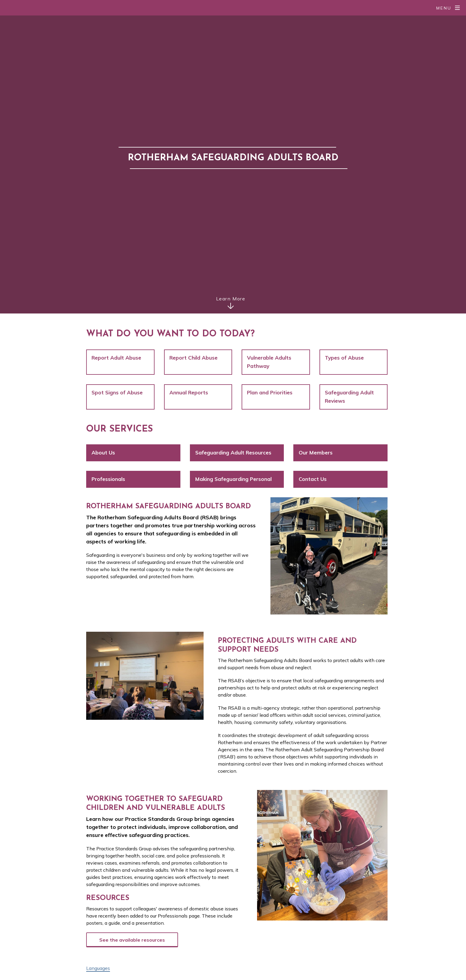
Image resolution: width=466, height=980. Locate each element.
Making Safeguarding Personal (233, 479)
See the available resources (132, 940)
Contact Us (313, 479)
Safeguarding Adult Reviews (349, 397)
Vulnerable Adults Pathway (269, 362)
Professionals (108, 479)
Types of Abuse (344, 358)
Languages (98, 968)
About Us (103, 453)
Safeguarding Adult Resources (233, 453)
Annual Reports (189, 392)
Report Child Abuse (193, 358)
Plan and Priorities (270, 392)
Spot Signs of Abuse (117, 392)
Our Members (316, 453)
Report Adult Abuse (116, 358)
